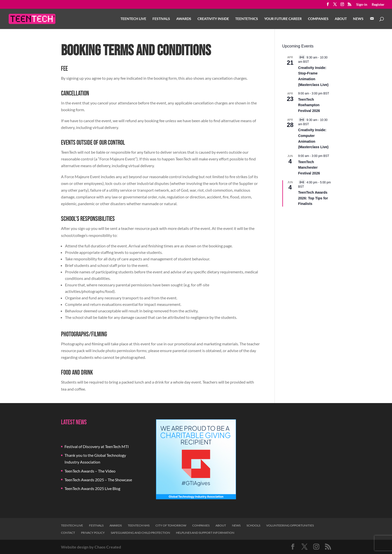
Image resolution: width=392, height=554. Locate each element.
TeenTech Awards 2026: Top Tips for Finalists (313, 198)
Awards (184, 19)
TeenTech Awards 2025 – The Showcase (98, 480)
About (341, 19)
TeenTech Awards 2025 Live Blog (92, 488)
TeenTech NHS (139, 525)
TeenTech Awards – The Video (90, 471)
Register (378, 5)
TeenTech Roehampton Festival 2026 (309, 105)
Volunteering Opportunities (290, 525)
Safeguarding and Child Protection (140, 533)
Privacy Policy (93, 533)
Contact (68, 533)
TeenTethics (247, 19)
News (358, 19)
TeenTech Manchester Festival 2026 (309, 168)
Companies (318, 19)
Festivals (161, 19)
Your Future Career (283, 19)
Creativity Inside (213, 19)
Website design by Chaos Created (91, 547)
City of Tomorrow (171, 525)
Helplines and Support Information (205, 533)
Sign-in (362, 5)
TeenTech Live (133, 19)
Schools (253, 525)
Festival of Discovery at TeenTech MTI (97, 446)
